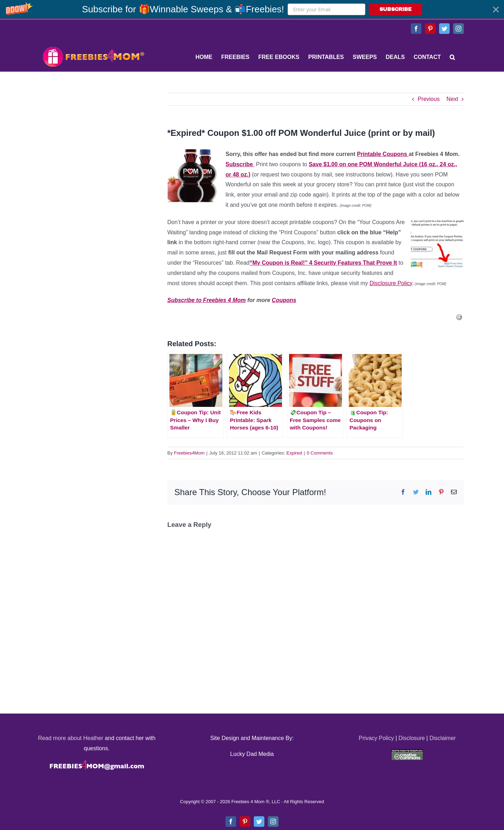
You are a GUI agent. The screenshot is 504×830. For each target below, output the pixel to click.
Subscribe (240, 164)
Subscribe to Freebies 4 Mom (206, 300)
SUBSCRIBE (395, 9)
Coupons (284, 300)
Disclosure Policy (391, 283)
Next (452, 99)
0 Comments (320, 453)
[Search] (452, 57)
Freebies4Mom (189, 453)
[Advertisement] (93, 137)
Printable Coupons (383, 154)
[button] (252, 9)
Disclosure (412, 738)
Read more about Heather (71, 738)
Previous (428, 99)
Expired (294, 453)
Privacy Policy (376, 738)
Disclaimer (443, 738)
